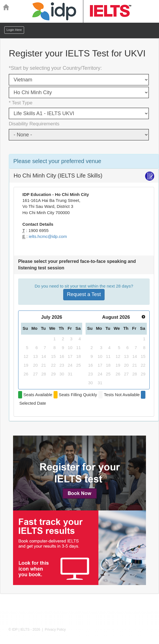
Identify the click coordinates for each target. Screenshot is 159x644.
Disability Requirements (34, 124)
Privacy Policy (55, 630)
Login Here (14, 30)
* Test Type (21, 103)
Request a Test (84, 294)
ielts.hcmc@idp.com (48, 236)
